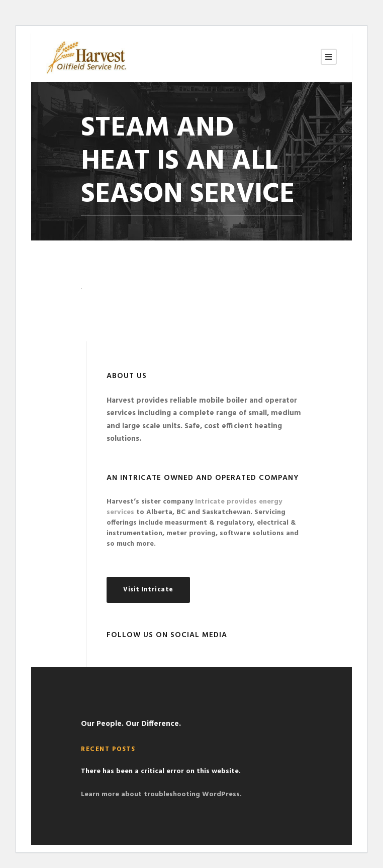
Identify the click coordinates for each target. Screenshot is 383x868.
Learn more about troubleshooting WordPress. (161, 794)
